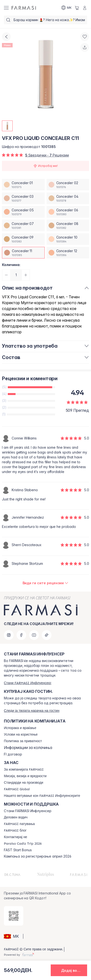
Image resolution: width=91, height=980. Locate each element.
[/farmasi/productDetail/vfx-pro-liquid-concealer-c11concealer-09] (23, 239)
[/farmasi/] (24, 8)
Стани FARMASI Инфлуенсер (28, 811)
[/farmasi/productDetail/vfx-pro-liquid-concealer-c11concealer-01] (23, 185)
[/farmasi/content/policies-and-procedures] (23, 741)
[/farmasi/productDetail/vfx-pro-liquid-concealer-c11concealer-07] (23, 225)
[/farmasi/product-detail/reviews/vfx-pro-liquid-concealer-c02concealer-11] (46, 583)
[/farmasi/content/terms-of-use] (21, 735)
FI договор (13, 754)
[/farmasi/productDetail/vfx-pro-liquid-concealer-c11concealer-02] (68, 185)
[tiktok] (47, 635)
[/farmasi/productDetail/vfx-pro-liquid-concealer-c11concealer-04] (68, 198)
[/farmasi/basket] (77, 8)
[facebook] (21, 635)
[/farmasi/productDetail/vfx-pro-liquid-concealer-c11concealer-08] (68, 225)
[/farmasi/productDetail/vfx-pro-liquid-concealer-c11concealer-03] (23, 198)
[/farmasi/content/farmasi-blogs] (15, 831)
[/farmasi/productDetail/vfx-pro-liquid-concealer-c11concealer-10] (68, 239)
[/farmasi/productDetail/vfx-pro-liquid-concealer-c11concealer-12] (68, 253)
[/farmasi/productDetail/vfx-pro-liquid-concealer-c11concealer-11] (23, 253)
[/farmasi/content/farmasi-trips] (19, 824)
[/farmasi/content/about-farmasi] (24, 770)
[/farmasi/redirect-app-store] (14, 916)
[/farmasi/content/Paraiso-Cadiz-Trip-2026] (23, 844)
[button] (13, 936)
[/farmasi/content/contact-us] (16, 837)
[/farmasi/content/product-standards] (24, 783)
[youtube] (34, 635)
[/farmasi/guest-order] (32, 711)
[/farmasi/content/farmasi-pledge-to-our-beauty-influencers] (42, 796)
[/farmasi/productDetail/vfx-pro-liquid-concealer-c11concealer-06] (68, 212)
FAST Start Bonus (18, 850)
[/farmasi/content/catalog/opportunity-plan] (16, 817)
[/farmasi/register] (28, 683)
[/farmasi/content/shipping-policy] (20, 728)
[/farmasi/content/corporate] (17, 789)
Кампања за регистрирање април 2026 (38, 856)
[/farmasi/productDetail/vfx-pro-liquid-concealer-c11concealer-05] (23, 212)
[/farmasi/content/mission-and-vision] (25, 776)
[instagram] (9, 635)
